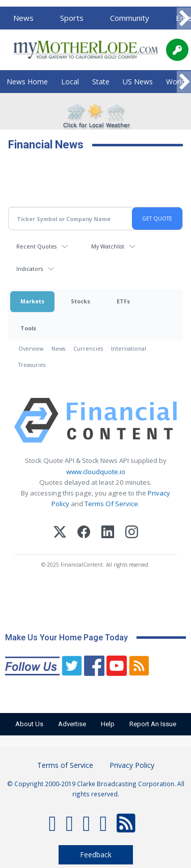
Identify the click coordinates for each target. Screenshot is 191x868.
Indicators (30, 269)
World (176, 82)
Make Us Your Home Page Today (66, 638)
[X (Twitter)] (60, 533)
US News (138, 82)
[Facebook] (84, 533)
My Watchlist (108, 246)
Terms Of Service (111, 504)
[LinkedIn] (108, 533)
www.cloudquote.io (96, 472)
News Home (27, 82)
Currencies (88, 348)
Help (108, 724)
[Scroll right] (184, 19)
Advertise (72, 724)
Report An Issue (153, 724)
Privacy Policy (132, 765)
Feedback (96, 855)
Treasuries (32, 365)
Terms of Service (65, 765)
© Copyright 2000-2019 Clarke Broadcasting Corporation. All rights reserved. (96, 789)
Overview (31, 348)
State (101, 82)
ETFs (123, 301)
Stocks (80, 301)
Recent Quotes (36, 246)
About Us (29, 724)
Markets (32, 301)
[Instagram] (132, 533)
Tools (28, 328)
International (129, 348)
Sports (72, 18)
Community (130, 18)
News (23, 18)
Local (70, 82)
